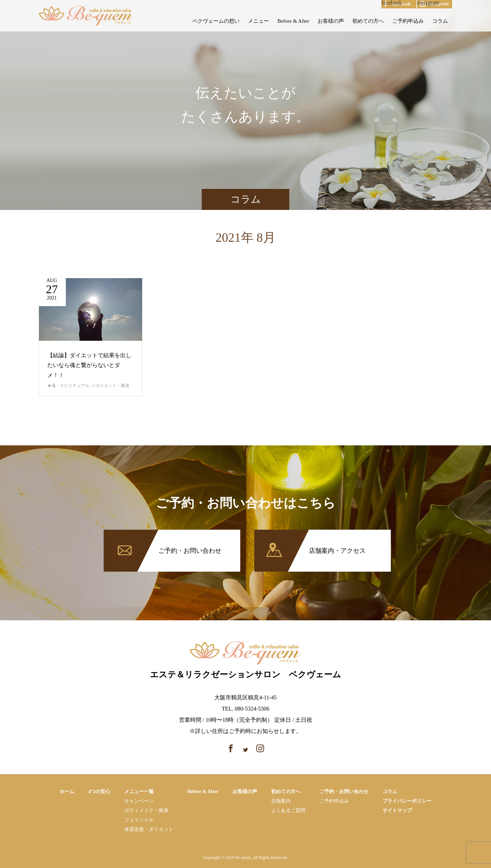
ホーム (67, 792)
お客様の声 (331, 21)
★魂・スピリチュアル (68, 386)
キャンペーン (139, 801)
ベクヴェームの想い (216, 21)
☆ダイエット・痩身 (110, 386)
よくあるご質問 (288, 810)
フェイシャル (139, 820)
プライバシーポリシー (407, 801)
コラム (440, 21)
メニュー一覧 (139, 792)
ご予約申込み (408, 21)
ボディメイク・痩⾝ (146, 810)
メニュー (258, 21)
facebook (392, 3)
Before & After (293, 21)
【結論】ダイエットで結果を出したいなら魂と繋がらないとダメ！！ (89, 365)
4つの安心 (99, 792)
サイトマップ (397, 810)
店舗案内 (281, 801)
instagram (428, 3)
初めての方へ (368, 21)
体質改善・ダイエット (149, 829)
